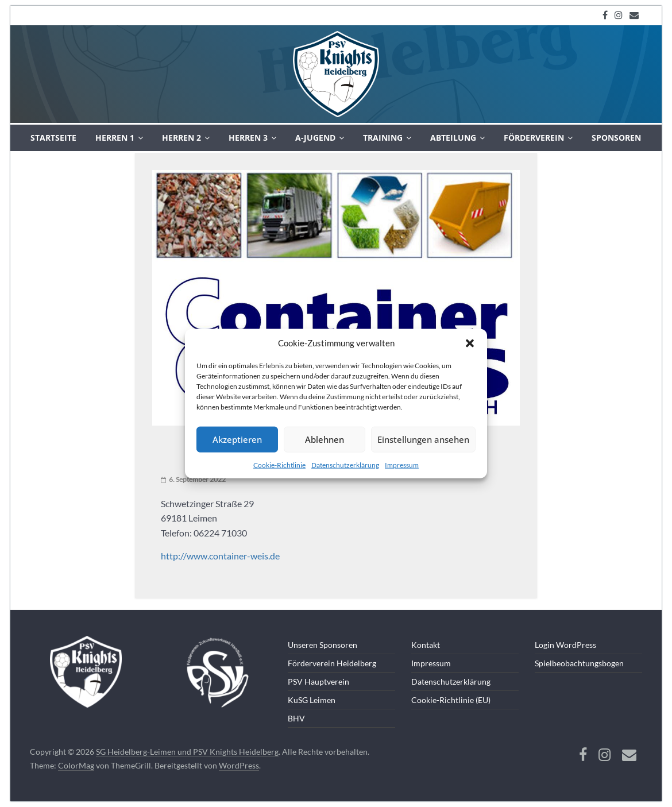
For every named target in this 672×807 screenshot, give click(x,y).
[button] (470, 343)
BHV (296, 718)
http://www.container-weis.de (220, 556)
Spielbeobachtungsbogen (579, 663)
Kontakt (426, 645)
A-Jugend (315, 138)
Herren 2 (181, 138)
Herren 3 (248, 138)
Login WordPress (565, 645)
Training (383, 138)
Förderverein (534, 138)
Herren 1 (115, 138)
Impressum (402, 464)
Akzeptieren (237, 439)
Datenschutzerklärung (345, 464)
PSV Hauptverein (318, 681)
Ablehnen (325, 439)
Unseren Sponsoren (323, 645)
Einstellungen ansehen (423, 439)
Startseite (53, 138)
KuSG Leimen (312, 700)
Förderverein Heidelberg (332, 663)
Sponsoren (616, 138)
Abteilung (453, 138)
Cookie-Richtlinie (279, 464)
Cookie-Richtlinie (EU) (451, 700)
